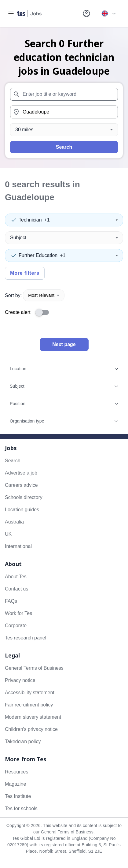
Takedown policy (23, 741)
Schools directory (24, 497)
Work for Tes (18, 613)
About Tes (16, 577)
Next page (64, 344)
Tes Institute (18, 796)
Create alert (18, 312)
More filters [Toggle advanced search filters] (25, 273)
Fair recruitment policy (29, 705)
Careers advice (21, 485)
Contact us (16, 589)
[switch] (44, 312)
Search (64, 147)
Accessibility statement (30, 693)
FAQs (11, 601)
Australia (14, 522)
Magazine (15, 784)
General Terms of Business (34, 668)
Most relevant (44, 295)
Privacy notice (20, 680)
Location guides (22, 510)
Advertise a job (21, 473)
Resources (16, 772)
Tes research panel (26, 638)
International (18, 546)
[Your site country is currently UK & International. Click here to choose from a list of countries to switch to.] (108, 13)
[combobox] (64, 94)
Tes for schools (21, 808)
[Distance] (64, 130)
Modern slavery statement (33, 717)
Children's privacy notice (31, 729)
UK (8, 534)
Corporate (16, 626)
